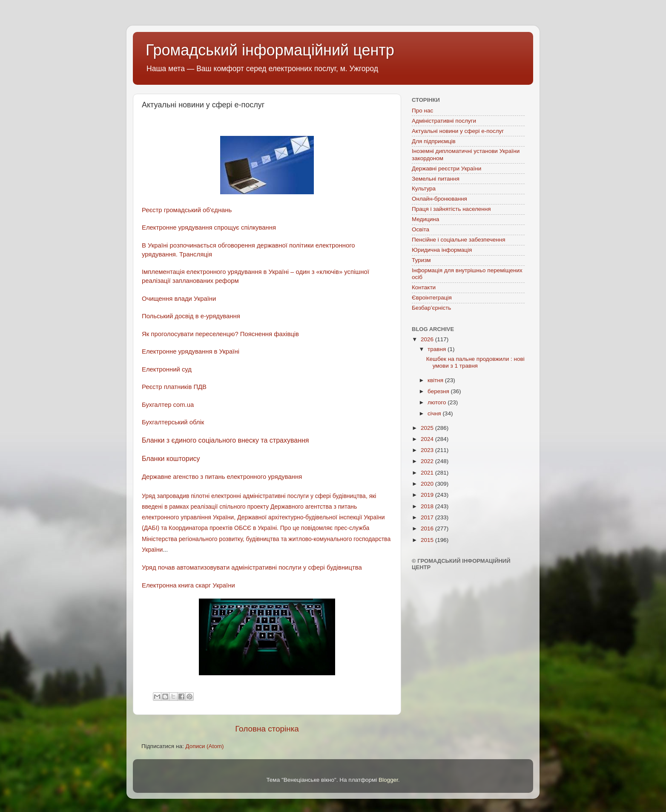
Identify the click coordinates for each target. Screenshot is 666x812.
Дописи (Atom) (204, 746)
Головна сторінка (267, 729)
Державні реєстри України (446, 168)
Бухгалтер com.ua (168, 405)
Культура (424, 189)
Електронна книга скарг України (188, 585)
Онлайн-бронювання (439, 199)
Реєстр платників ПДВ (174, 387)
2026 (428, 339)
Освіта (421, 229)
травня (438, 349)
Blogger (388, 780)
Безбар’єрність (431, 308)
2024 (428, 439)
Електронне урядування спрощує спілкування (209, 227)
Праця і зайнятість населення (451, 209)
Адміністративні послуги (444, 121)
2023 (428, 450)
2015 (428, 540)
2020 (428, 484)
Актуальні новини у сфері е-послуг (458, 131)
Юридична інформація (442, 250)
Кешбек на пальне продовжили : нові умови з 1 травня (475, 362)
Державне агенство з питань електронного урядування (222, 477)
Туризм (421, 260)
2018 (428, 506)
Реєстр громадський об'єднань (187, 210)
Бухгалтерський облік (173, 422)
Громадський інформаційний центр (270, 50)
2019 (428, 495)
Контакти (424, 287)
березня (439, 391)
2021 (428, 473)
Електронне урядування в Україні (191, 351)
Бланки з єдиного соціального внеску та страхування (225, 440)
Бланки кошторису (171, 459)
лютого (438, 402)
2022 (428, 461)
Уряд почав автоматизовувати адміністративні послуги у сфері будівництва (252, 567)
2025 (428, 428)
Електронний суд (167, 369)
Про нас (422, 111)
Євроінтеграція (432, 298)
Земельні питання (436, 179)
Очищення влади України (179, 299)
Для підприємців (434, 141)
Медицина (425, 219)
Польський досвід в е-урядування (191, 316)
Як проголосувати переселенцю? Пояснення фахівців (220, 334)
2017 (428, 517)
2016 (428, 528)
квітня (436, 380)
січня (435, 413)
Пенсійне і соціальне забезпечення (459, 240)
